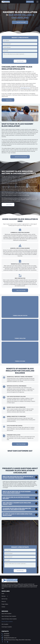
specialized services (25, 88)
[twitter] (5, 634)
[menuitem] (20, 586)
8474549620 (7, 628)
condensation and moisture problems (20, 181)
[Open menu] (37, 2)
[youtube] (8, 634)
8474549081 (7, 626)
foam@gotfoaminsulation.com (10, 630)
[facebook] (2, 634)
